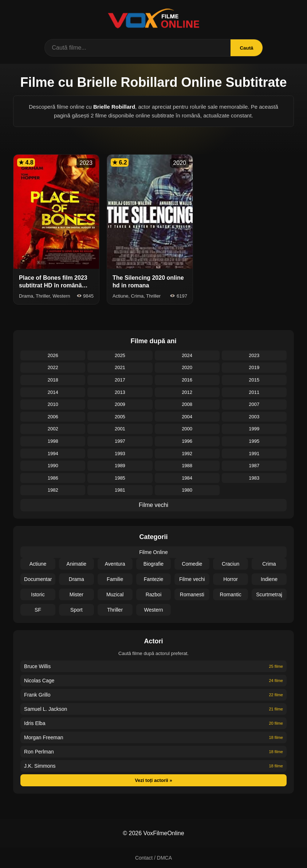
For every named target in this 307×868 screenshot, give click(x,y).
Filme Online (153, 552)
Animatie (76, 564)
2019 (254, 367)
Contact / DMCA (153, 858)
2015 (254, 380)
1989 (120, 466)
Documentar (38, 579)
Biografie (153, 564)
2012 (187, 392)
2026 (53, 355)
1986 (53, 478)
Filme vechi (153, 505)
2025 (120, 355)
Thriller (115, 610)
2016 (187, 380)
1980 (187, 490)
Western (154, 610)
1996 (187, 441)
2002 (53, 429)
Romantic (231, 594)
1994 (53, 454)
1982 (53, 490)
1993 (120, 454)
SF (38, 610)
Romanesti (192, 594)
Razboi (154, 594)
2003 (254, 417)
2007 (254, 404)
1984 (187, 478)
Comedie (192, 564)
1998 (53, 441)
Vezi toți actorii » (153, 780)
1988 (187, 466)
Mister (76, 594)
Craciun (231, 564)
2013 (120, 392)
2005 (120, 417)
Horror (231, 579)
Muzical (115, 594)
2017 (120, 380)
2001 (120, 429)
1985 (120, 478)
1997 (120, 441)
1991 (254, 454)
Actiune (38, 564)
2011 (254, 392)
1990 (53, 466)
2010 (53, 404)
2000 (187, 429)
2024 (187, 355)
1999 (254, 429)
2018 (53, 380)
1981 (120, 490)
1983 (254, 478)
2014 (53, 392)
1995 (254, 441)
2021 (120, 367)
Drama (76, 579)
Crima (269, 564)
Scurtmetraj (269, 594)
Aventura (115, 564)
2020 (187, 367)
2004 (187, 417)
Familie (115, 579)
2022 (53, 367)
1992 (187, 454)
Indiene (269, 579)
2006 (53, 417)
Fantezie (154, 579)
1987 (254, 466)
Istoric (38, 594)
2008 (187, 404)
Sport (76, 610)
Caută (246, 48)
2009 (120, 404)
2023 (254, 355)
